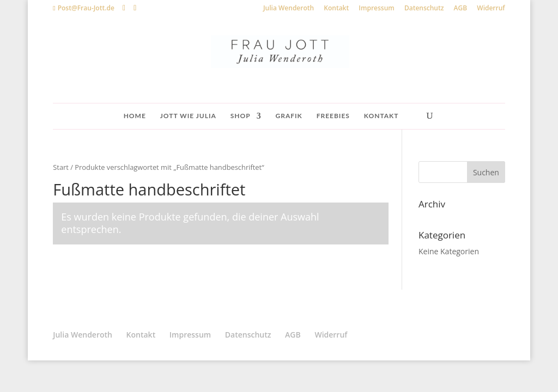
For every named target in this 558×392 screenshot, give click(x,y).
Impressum (376, 9)
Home (135, 116)
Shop (241, 116)
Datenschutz (424, 9)
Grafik (289, 116)
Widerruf (491, 9)
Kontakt (336, 9)
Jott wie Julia (188, 116)
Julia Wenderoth (289, 9)
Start (61, 167)
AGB (461, 9)
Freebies (333, 116)
